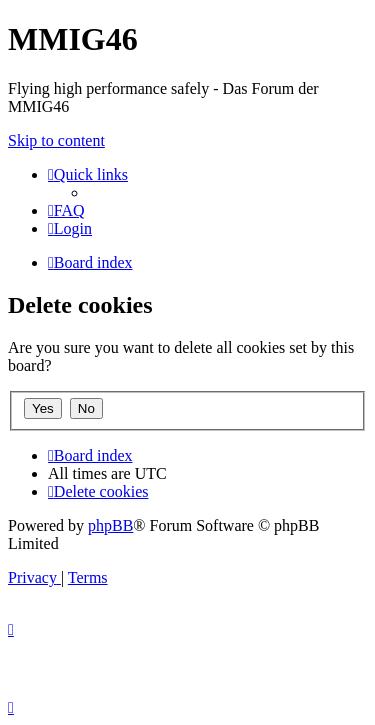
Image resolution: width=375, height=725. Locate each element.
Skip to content (56, 140)
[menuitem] (66, 210)
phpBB (110, 525)
